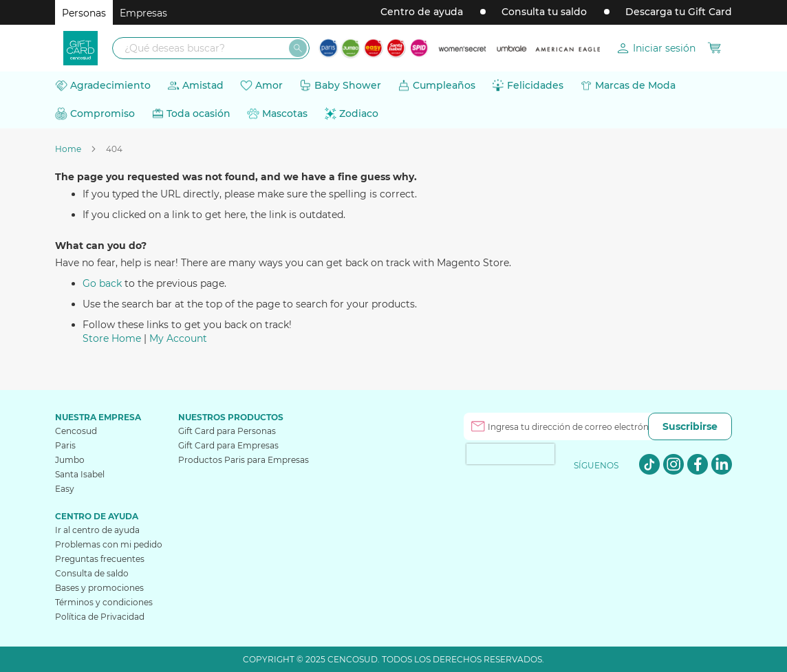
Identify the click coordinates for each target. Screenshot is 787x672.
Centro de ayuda (422, 12)
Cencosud (76, 431)
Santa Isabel (80, 474)
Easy (65, 489)
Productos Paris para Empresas (244, 460)
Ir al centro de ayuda (97, 530)
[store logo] (80, 48)
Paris (65, 445)
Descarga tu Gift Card (679, 12)
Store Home (112, 338)
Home (69, 149)
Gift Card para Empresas (228, 445)
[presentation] (510, 454)
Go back (102, 283)
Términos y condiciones (104, 602)
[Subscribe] (690, 427)
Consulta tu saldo (544, 12)
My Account (178, 338)
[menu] (393, 100)
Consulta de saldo (92, 573)
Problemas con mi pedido (109, 544)
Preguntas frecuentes (100, 559)
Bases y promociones (99, 588)
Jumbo (70, 460)
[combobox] (211, 48)
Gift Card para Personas (227, 431)
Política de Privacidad (100, 617)
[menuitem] (103, 86)
